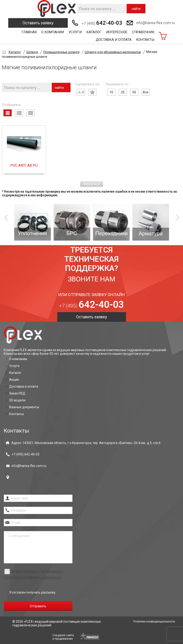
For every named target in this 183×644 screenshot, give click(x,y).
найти (136, 9)
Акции (14, 380)
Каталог (94, 32)
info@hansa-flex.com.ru (156, 23)
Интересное (117, 32)
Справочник (143, 32)
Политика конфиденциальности (154, 622)
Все (146, 92)
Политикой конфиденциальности (32, 577)
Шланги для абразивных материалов (113, 52)
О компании (53, 32)
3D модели (17, 400)
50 (134, 92)
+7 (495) (102, 23)
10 (111, 92)
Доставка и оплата (114, 40)
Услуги (75, 32)
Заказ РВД (17, 393)
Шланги (32, 52)
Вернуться (92, 184)
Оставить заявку (38, 23)
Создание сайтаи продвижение (63, 637)
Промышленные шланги (61, 52)
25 (123, 92)
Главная (29, 32)
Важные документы (24, 407)
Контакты (145, 40)
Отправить (38, 606)
